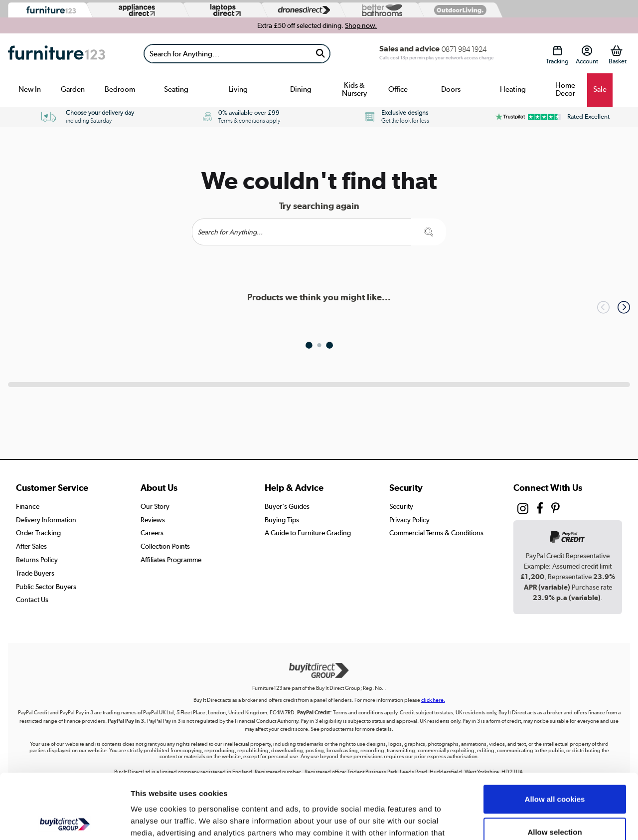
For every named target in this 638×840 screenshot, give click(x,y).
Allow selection (555, 767)
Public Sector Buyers (46, 587)
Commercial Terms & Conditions (436, 533)
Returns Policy (37, 560)
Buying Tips (282, 520)
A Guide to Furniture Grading (308, 533)
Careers (152, 533)
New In (30, 89)
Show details (523, 820)
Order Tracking (38, 533)
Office (398, 89)
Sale (600, 89)
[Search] (228, 54)
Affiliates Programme (171, 560)
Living (238, 89)
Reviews (153, 520)
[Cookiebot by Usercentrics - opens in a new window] (65, 821)
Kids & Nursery (354, 89)
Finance (28, 506)
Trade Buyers (35, 573)
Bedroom (120, 89)
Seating (176, 89)
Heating (513, 89)
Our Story (155, 506)
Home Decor (565, 89)
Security (401, 506)
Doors (451, 89)
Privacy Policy (409, 520)
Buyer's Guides (287, 506)
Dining (301, 89)
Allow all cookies (555, 734)
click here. (433, 700)
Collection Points (165, 546)
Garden (73, 89)
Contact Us (32, 600)
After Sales (31, 546)
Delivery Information (46, 520)
